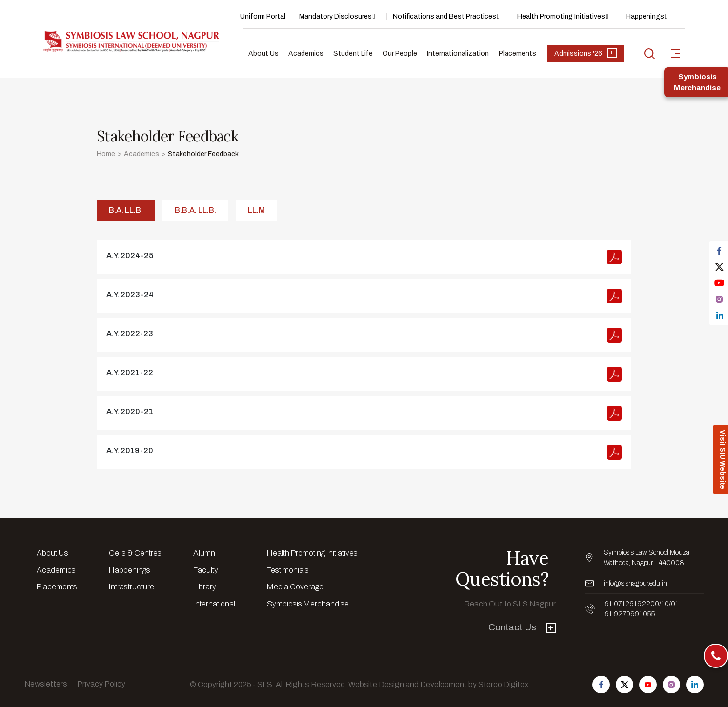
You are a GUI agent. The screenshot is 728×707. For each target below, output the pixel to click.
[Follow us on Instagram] (671, 685)
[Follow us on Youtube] (648, 685)
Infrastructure (131, 587)
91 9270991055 (630, 614)
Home (106, 154)
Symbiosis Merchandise (308, 604)
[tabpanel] (364, 355)
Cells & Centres (135, 553)
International (214, 604)
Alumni (205, 553)
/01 (674, 604)
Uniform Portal (263, 16)
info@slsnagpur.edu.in (635, 583)
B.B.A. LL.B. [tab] (195, 210)
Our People (400, 53)
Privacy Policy (101, 684)
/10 (664, 604)
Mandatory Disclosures (335, 16)
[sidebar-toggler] (676, 54)
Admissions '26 (586, 53)
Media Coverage (295, 587)
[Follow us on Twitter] (625, 685)
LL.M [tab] (256, 210)
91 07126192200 (632, 604)
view (364, 257)
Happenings (645, 16)
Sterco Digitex (503, 684)
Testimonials (288, 570)
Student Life (353, 53)
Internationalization (458, 53)
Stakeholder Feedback (203, 154)
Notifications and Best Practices (445, 16)
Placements (517, 53)
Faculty (206, 570)
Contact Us (522, 627)
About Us (263, 53)
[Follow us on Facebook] (601, 685)
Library (205, 587)
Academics (306, 53)
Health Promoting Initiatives (561, 16)
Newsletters (46, 684)
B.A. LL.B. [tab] (126, 210)
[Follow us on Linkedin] (695, 685)
